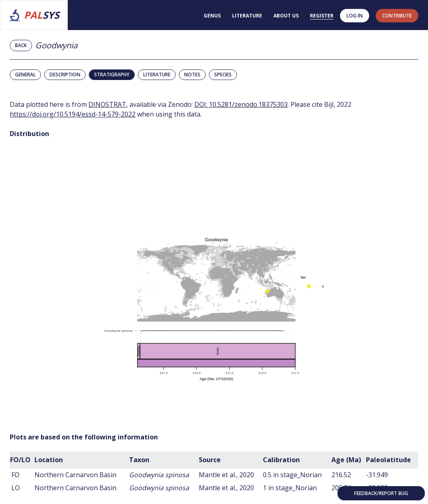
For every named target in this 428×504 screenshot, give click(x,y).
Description (65, 75)
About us (286, 16)
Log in (355, 16)
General (25, 75)
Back (21, 45)
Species (223, 75)
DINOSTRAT (107, 104)
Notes (192, 75)
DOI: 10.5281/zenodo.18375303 (241, 104)
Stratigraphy (112, 75)
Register (322, 16)
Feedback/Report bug (381, 493)
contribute (397, 16)
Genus (212, 16)
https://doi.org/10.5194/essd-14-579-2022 (73, 114)
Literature (247, 16)
